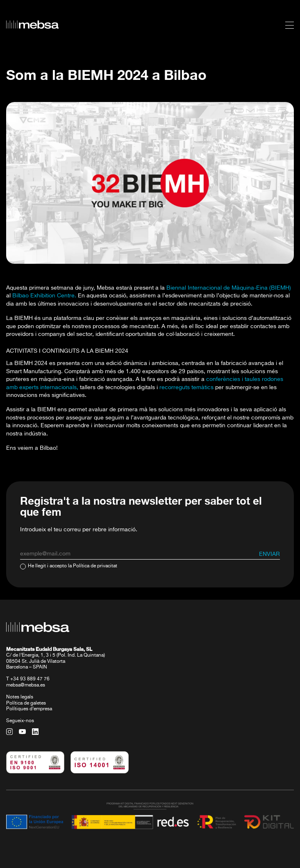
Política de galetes (26, 703)
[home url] (32, 25)
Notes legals (20, 697)
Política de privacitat (95, 566)
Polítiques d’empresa (29, 709)
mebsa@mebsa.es (26, 685)
